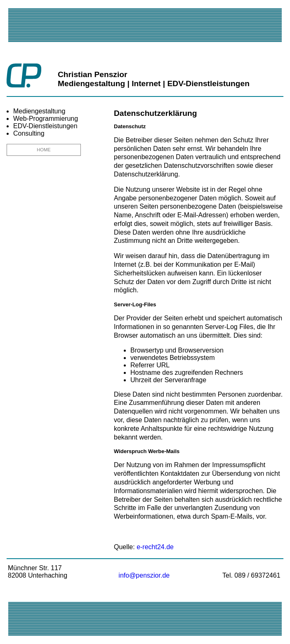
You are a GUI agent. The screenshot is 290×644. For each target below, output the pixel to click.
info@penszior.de (144, 575)
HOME (44, 150)
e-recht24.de (155, 547)
